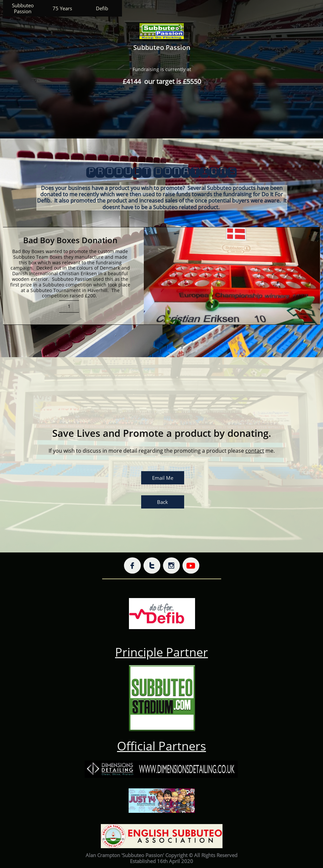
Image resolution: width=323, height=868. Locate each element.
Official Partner (159, 746)
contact (255, 451)
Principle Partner (161, 652)
